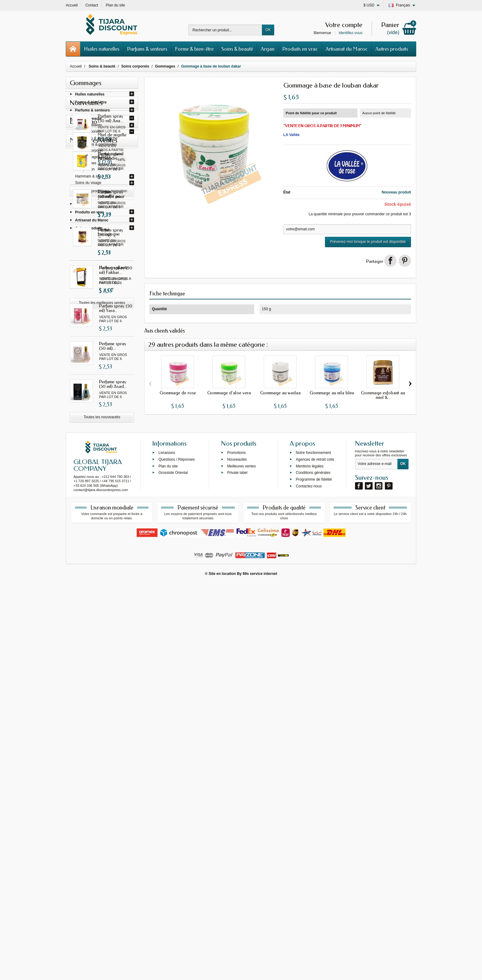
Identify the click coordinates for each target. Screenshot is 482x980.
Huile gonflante (114, 780)
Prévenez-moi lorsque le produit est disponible (368, 242)
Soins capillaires (89, 126)
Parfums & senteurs (147, 49)
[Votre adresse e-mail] (376, 860)
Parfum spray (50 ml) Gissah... (116, 301)
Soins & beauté (237, 49)
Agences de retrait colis (315, 856)
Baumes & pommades (99, 146)
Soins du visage (88, 184)
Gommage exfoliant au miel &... (383, 395)
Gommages (90, 158)
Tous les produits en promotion (102, 634)
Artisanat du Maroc (347, 49)
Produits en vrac (300, 49)
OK (268, 30)
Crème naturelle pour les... (114, 707)
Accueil (76, 66)
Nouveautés (237, 856)
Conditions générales (313, 869)
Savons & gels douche (99, 139)
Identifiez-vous (351, 33)
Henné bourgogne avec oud (116, 744)
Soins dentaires (88, 190)
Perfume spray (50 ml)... (113, 490)
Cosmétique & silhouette (95, 196)
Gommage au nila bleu (332, 393)
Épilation (88, 170)
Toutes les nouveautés (102, 561)
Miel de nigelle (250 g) (113, 596)
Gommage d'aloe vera (229, 393)
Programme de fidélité (314, 876)
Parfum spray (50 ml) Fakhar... (116, 414)
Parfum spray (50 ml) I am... (116, 338)
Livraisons (167, 849)
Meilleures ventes (241, 862)
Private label (237, 869)
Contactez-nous (309, 882)
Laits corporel (92, 152)
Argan (268, 49)
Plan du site (168, 862)
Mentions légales (310, 862)
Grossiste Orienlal (173, 869)
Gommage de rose (178, 393)
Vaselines (88, 164)
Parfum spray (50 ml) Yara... (116, 452)
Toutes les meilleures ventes (102, 815)
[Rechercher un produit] (225, 30)
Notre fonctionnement (313, 849)
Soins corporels (88, 133)
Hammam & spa (89, 178)
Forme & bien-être (194, 49)
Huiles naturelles (102, 49)
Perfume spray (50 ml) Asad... (113, 528)
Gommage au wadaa (280, 393)
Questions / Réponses (176, 856)
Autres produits (392, 49)
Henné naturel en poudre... (115, 668)
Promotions (237, 849)
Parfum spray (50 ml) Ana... (116, 262)
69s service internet (260, 970)
